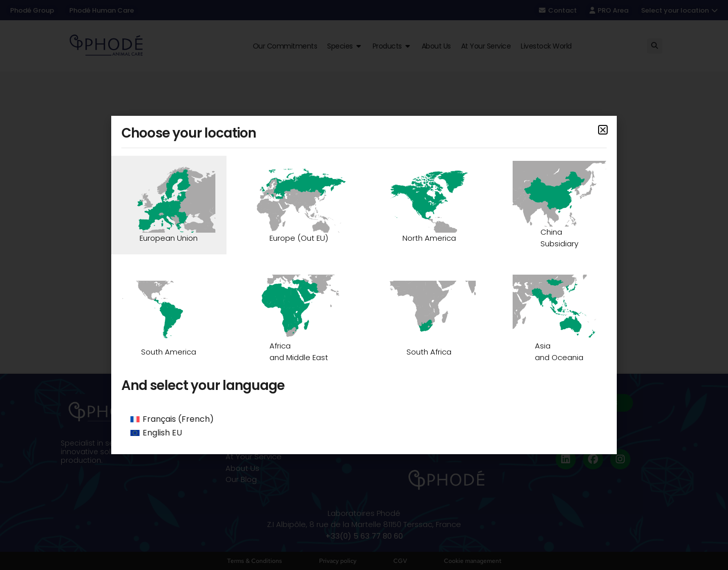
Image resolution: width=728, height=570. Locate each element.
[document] (364, 285)
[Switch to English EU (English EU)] (364, 433)
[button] (603, 130)
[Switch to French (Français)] (364, 419)
